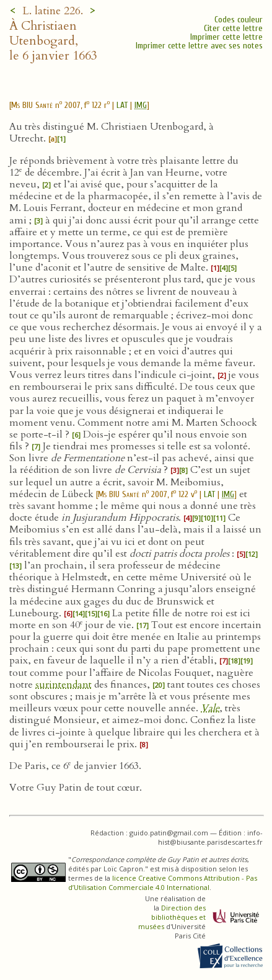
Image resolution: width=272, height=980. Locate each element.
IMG (141, 105)
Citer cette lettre (233, 28)
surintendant (64, 685)
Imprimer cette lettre (226, 37)
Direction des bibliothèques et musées (172, 917)
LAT (122, 105)
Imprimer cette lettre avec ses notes (199, 46)
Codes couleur (239, 20)
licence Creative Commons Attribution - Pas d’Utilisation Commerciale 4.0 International (163, 883)
